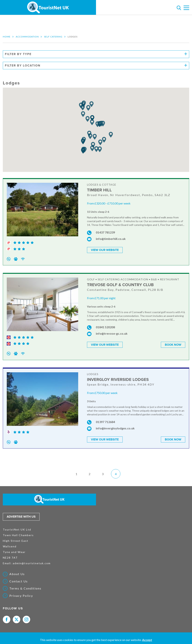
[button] (88, 119)
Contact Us (19, 581)
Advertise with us (21, 517)
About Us (17, 574)
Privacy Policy (21, 596)
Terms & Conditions (25, 588)
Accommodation (27, 37)
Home (7, 37)
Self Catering (53, 37)
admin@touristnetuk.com (32, 563)
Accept (147, 640)
